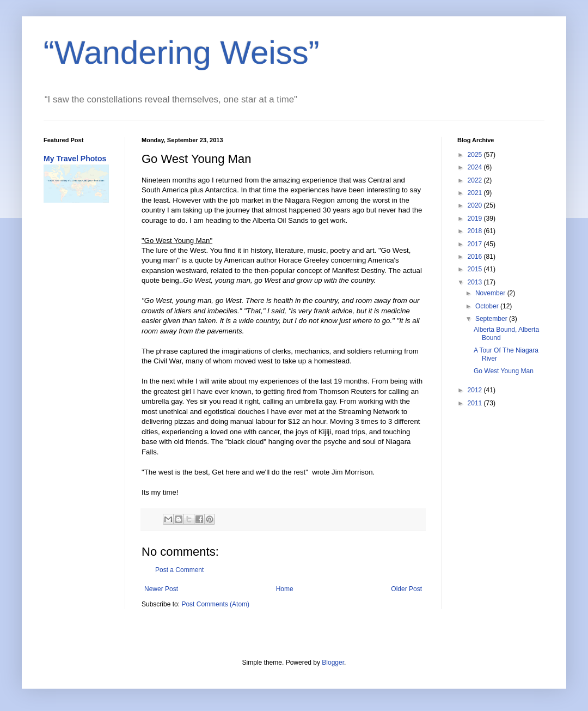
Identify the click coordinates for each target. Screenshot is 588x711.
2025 (476, 155)
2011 (476, 403)
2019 (476, 218)
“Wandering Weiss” (182, 53)
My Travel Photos (75, 159)
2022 (476, 180)
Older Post (406, 589)
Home (285, 589)
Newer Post (161, 589)
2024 (476, 167)
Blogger (333, 663)
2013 (476, 282)
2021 (476, 193)
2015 (476, 269)
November (491, 293)
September (492, 319)
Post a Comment (179, 570)
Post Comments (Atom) (215, 604)
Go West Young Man (504, 371)
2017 (476, 244)
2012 (476, 390)
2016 (476, 257)
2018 (476, 231)
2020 (476, 205)
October (488, 306)
